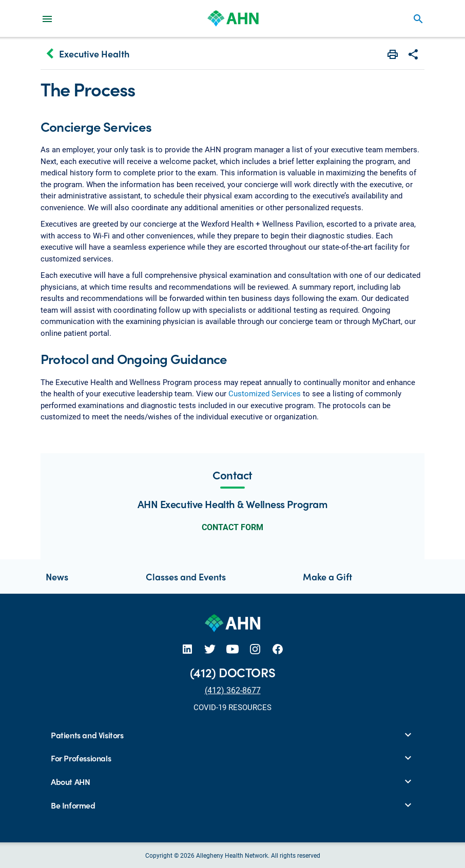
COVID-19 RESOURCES (232, 707)
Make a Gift (327, 577)
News (57, 577)
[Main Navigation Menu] (47, 18)
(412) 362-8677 (233, 690)
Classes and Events (186, 577)
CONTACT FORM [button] (232, 527)
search (418, 19)
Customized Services (265, 393)
